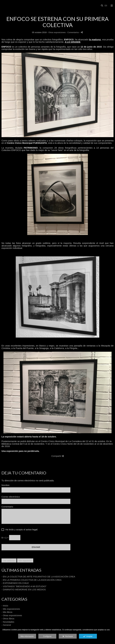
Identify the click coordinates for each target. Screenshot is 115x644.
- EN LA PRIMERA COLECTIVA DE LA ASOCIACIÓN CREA (32, 580)
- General (6, 625)
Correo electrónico (11, 497)
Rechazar (68, 636)
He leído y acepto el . (21, 530)
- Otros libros (8, 619)
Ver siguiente (25, 560)
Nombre (5, 485)
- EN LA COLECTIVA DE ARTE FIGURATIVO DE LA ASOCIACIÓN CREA (38, 577)
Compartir (57, 456)
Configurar (47, 636)
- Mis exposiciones (11, 609)
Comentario (7, 507)
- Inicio (5, 606)
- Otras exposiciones (12, 615)
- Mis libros (7, 612)
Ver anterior (9, 560)
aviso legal (32, 529)
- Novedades (8, 622)
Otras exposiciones (57, 32)
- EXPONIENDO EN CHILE (15, 583)
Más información (27, 636)
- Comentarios (73, 32)
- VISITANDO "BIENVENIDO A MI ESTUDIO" (24, 586)
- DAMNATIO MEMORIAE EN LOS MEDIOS (24, 589)
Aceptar (88, 636)
